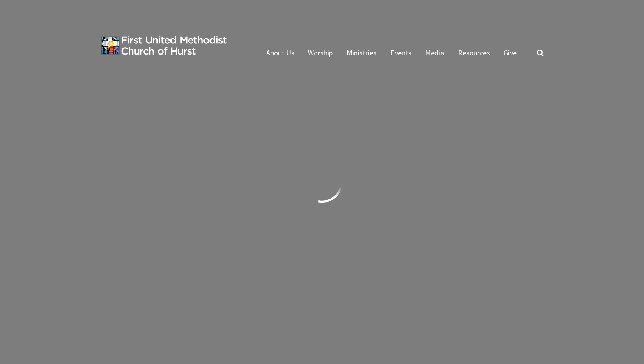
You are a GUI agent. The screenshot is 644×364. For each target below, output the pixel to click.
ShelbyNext (526, 324)
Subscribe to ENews (143, 274)
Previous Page (135, 122)
